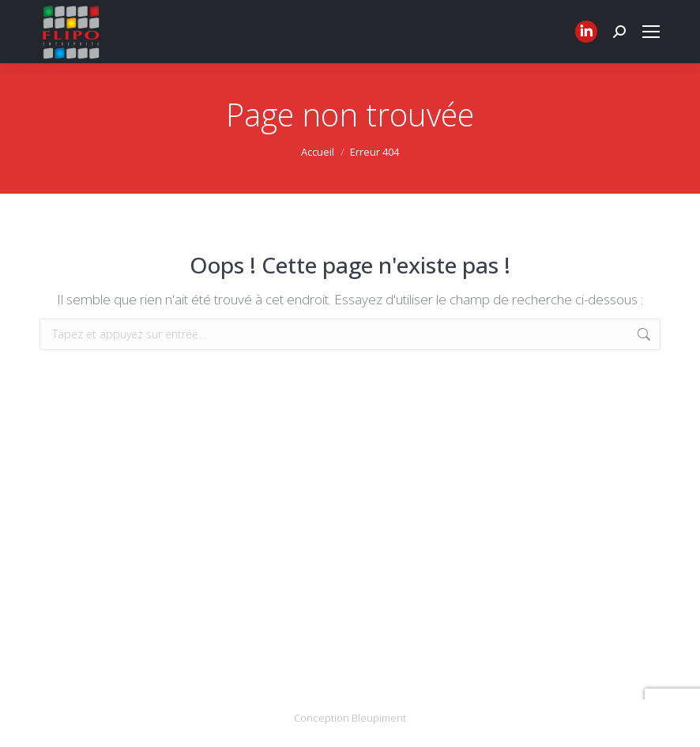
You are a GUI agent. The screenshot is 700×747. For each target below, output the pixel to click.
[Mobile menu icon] (651, 32)
